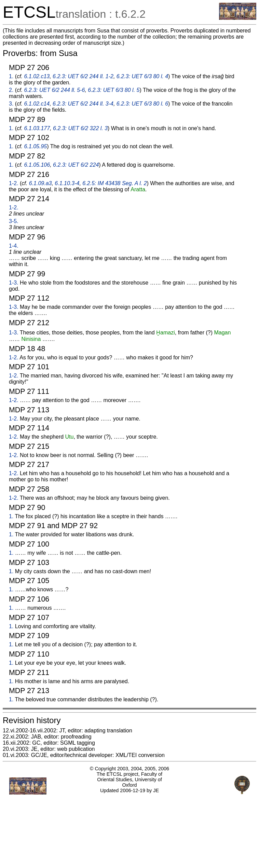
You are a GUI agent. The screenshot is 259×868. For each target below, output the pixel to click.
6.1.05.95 (35, 146)
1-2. (14, 183)
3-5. (14, 221)
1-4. (14, 246)
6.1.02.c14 (37, 104)
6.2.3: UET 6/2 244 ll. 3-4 (83, 104)
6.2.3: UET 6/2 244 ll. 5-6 (54, 90)
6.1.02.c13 (37, 76)
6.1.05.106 (37, 165)
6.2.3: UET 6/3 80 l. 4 (142, 76)
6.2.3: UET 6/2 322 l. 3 (80, 128)
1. (11, 76)
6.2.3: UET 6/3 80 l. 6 (142, 104)
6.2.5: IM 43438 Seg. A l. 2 (114, 183)
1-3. (14, 283)
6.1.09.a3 (40, 183)
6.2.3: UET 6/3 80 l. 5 (114, 90)
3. (11, 104)
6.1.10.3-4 (67, 183)
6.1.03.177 (37, 128)
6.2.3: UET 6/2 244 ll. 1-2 (83, 76)
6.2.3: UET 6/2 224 (76, 165)
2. (11, 90)
